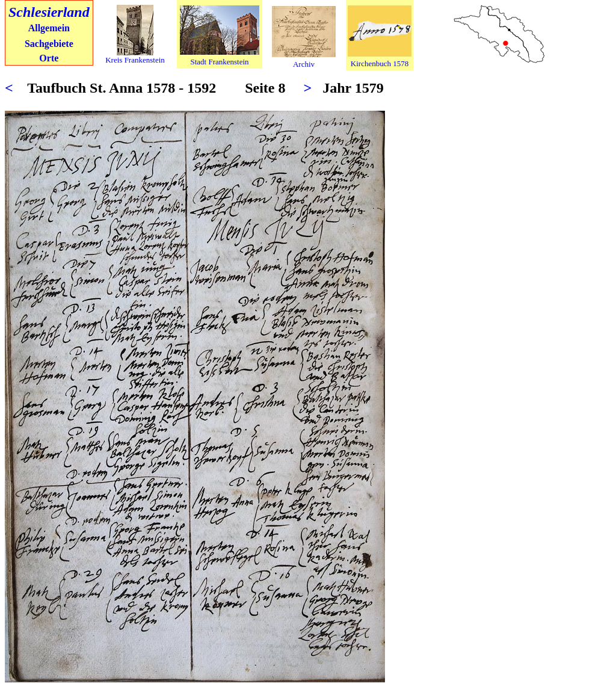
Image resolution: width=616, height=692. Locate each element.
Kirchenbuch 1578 (380, 63)
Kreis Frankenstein (135, 60)
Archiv (304, 64)
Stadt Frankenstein (219, 62)
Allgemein (49, 28)
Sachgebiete (49, 44)
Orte (49, 58)
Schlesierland (49, 12)
